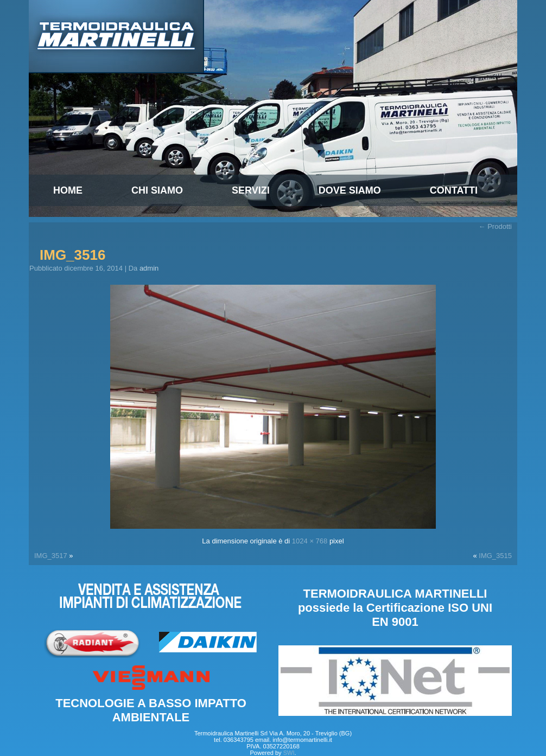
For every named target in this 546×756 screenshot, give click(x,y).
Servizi (251, 190)
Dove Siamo (350, 190)
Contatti (454, 190)
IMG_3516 (72, 255)
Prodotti (495, 226)
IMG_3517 (51, 556)
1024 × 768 (310, 541)
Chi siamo (157, 190)
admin (149, 268)
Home (68, 190)
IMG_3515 (495, 556)
